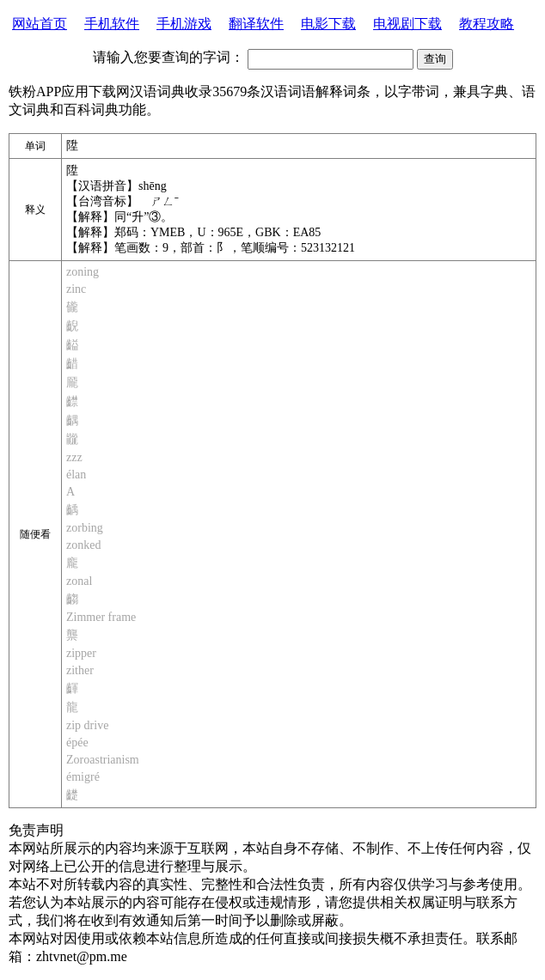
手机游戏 (184, 24)
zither (80, 670)
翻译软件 (256, 24)
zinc (76, 289)
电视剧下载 (407, 24)
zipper (81, 653)
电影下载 (328, 24)
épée (77, 743)
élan (76, 475)
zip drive (87, 725)
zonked (83, 545)
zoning (83, 272)
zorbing (85, 528)
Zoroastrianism (103, 760)
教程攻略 (487, 24)
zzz (74, 457)
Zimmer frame (101, 617)
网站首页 (40, 24)
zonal (79, 581)
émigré (83, 777)
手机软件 (112, 24)
